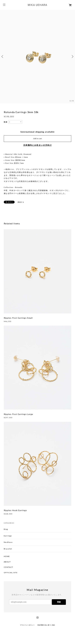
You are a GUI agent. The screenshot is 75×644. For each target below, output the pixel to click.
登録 (59, 602)
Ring (6, 529)
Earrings (8, 536)
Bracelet (8, 549)
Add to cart (37, 139)
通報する (21, 202)
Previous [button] (3, 57)
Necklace (8, 542)
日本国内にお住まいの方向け (38, 145)
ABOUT (7, 562)
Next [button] (72, 57)
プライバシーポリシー (27, 625)
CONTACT (8, 567)
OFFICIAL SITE (11, 573)
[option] (37, 57)
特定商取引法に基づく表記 (46, 625)
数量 (6, 122)
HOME (7, 556)
